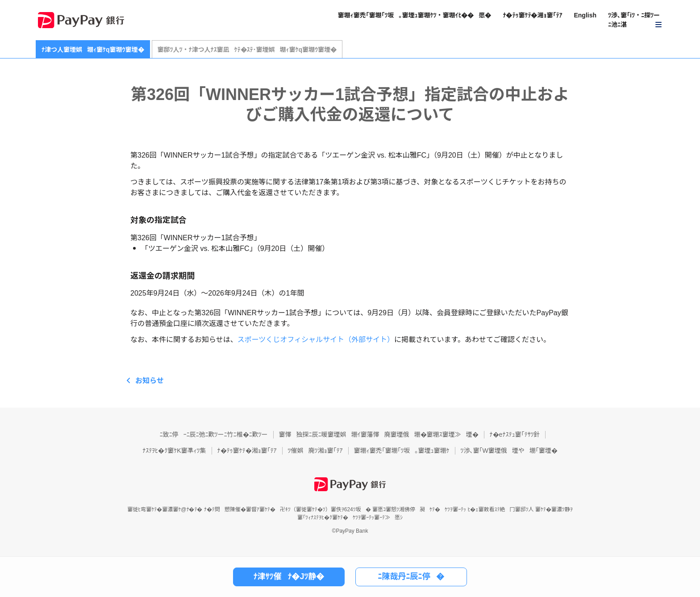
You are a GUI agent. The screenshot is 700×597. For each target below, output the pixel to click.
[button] (635, 20)
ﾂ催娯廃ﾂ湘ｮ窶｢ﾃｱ (315, 451)
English (585, 15)
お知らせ (150, 381)
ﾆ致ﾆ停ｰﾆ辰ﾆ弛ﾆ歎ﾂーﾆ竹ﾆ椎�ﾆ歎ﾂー (214, 434)
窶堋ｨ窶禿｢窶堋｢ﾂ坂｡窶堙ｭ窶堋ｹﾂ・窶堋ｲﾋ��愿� (414, 15)
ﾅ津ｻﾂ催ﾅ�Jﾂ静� (289, 576)
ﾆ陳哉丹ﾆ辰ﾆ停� (411, 576)
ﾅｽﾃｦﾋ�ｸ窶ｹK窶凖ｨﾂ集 (174, 451)
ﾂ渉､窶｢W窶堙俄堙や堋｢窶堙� (509, 451)
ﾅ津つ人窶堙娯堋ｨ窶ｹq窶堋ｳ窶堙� (93, 50)
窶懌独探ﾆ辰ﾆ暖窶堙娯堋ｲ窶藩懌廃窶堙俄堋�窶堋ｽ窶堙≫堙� (379, 434)
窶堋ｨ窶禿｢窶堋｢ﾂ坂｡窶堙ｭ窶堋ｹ (402, 451)
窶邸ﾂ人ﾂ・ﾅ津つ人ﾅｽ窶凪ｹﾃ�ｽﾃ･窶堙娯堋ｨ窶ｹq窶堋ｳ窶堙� (247, 50)
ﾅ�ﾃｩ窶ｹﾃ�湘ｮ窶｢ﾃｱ (532, 15)
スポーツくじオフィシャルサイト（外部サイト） (316, 340)
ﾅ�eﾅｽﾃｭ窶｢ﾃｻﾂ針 (515, 434)
